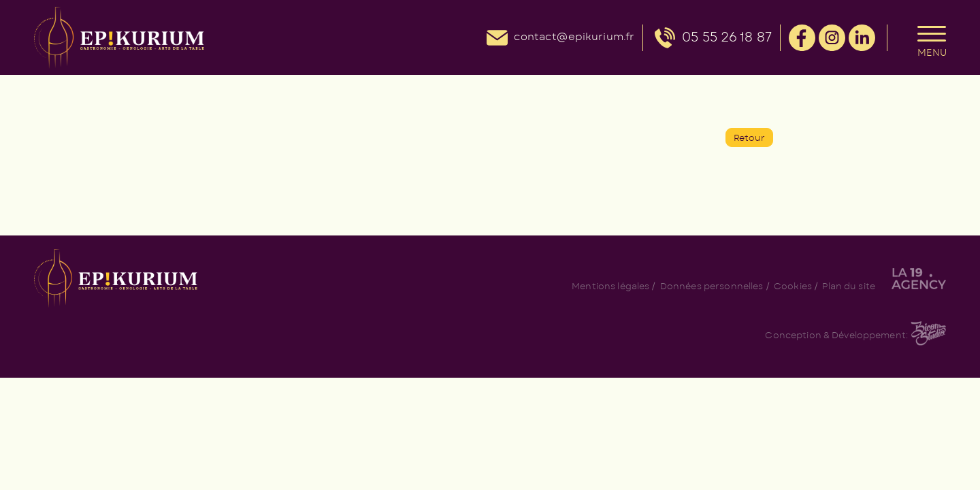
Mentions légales (610, 287)
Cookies (793, 287)
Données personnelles (712, 287)
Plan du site (849, 287)
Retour (750, 138)
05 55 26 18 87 (727, 38)
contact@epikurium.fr (574, 37)
